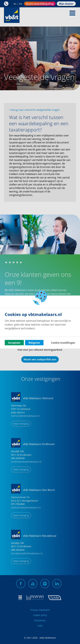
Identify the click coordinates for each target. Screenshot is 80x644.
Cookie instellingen (63, 343)
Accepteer (14, 343)
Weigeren (34, 343)
